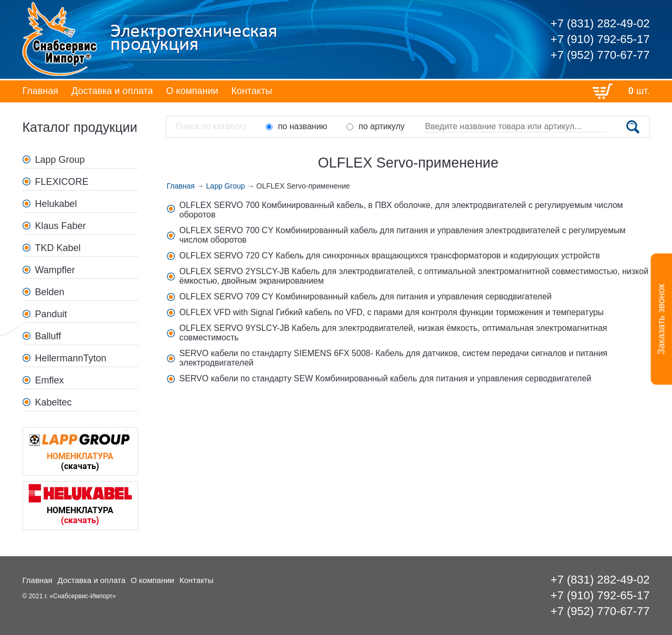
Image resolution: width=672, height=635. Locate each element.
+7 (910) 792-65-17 (600, 39)
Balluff (48, 336)
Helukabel (56, 204)
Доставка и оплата (112, 91)
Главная (41, 91)
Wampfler (55, 270)
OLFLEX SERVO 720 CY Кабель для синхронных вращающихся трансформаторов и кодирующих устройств (390, 256)
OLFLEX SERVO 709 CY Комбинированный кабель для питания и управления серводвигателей (366, 296)
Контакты (252, 91)
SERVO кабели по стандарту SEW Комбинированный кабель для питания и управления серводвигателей (386, 378)
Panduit (51, 314)
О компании (192, 91)
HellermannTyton (71, 358)
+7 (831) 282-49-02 (600, 23)
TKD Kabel (58, 248)
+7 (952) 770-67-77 (600, 55)
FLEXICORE (62, 182)
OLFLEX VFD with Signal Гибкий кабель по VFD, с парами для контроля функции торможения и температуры (392, 312)
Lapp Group (60, 160)
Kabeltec (54, 402)
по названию (296, 126)
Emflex (50, 380)
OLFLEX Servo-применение (303, 186)
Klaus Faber (61, 226)
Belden (50, 292)
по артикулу (376, 126)
